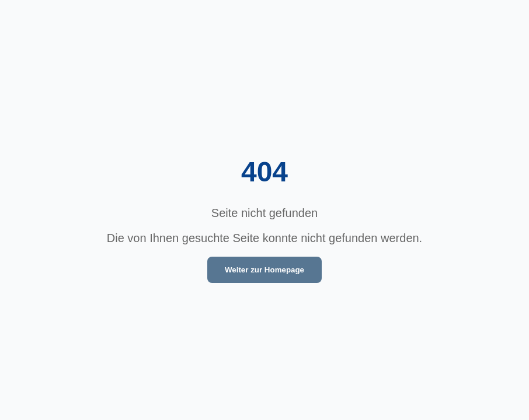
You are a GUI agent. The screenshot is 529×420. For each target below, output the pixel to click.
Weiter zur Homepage (264, 270)
